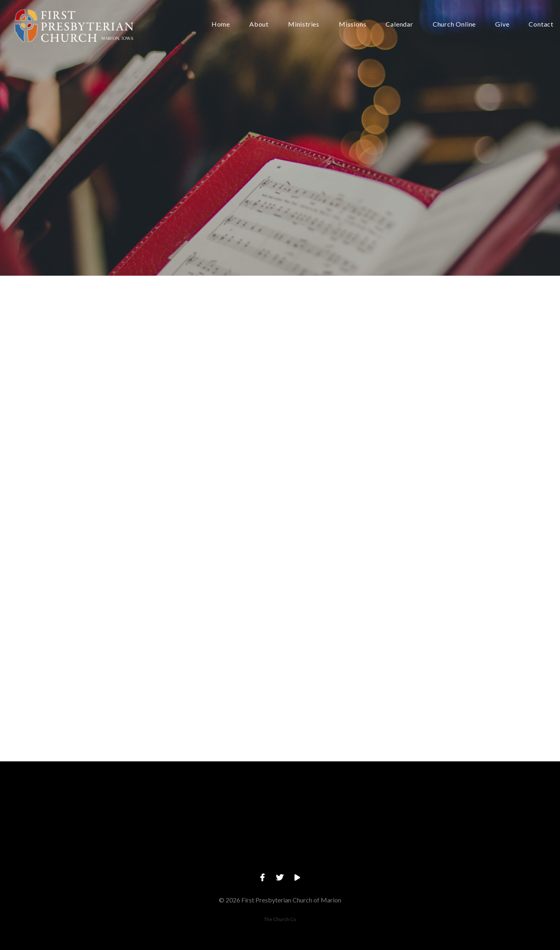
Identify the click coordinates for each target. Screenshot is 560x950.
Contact (541, 24)
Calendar (399, 24)
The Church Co (280, 919)
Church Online (454, 24)
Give (502, 24)
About (259, 24)
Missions (353, 24)
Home (221, 24)
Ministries (304, 24)
